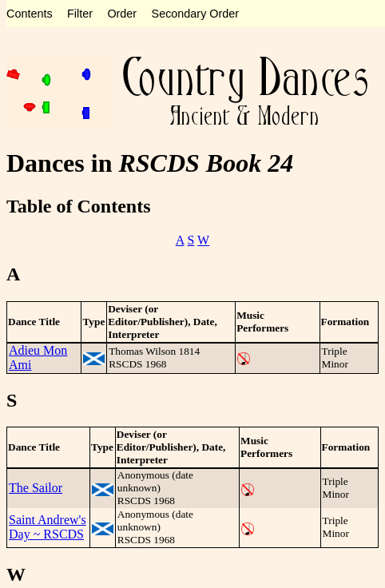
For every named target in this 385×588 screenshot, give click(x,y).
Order (122, 14)
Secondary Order (196, 14)
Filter (80, 14)
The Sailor (36, 488)
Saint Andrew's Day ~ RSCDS (48, 527)
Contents (30, 14)
